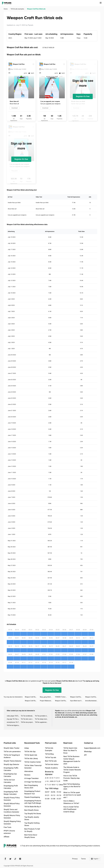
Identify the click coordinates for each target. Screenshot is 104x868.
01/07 (58, 799)
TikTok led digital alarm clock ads (14, 725)
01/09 (47, 799)
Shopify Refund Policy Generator (12, 805)
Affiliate (6, 837)
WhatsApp (88, 752)
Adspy (27, 748)
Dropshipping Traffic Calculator (11, 769)
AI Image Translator (31, 778)
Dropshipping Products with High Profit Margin (33, 802)
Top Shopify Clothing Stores (32, 824)
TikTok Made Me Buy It (33, 807)
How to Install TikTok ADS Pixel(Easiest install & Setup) (71, 809)
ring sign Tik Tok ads (13, 719)
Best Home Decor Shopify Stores (31, 836)
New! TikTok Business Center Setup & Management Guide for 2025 (72, 760)
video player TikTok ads (14, 716)
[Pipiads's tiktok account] (15, 859)
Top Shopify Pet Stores (33, 814)
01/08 (53, 799)
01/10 (58, 795)
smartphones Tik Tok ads (14, 722)
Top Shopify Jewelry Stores (32, 818)
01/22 (58, 792)
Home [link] (6, 9)
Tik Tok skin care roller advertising (28, 719)
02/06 (53, 792)
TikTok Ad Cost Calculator (9, 781)
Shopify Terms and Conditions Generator (11, 811)
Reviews (27, 775)
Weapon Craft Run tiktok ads (32, 697)
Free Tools (7, 827)
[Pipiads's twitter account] (10, 859)
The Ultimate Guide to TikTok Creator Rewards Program (72, 770)
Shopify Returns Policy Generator (12, 817)
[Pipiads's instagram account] (20, 859)
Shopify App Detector (11, 764)
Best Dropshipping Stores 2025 (31, 787)
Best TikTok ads (51, 761)
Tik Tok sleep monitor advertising (42, 719)
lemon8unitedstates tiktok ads (93, 701)
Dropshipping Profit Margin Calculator (11, 793)
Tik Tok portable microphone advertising (42, 716)
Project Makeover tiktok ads (47, 701)
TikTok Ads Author (52, 764)
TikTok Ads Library (31, 759)
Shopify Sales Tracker (12, 748)
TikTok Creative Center (33, 762)
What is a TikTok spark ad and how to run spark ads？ (72, 795)
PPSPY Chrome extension (9, 832)
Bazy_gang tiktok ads (47, 697)
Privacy (75, 859)
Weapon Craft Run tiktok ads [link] (36, 9)
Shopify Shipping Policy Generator (12, 823)
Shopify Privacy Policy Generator (12, 799)
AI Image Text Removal (33, 782)
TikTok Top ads (51, 757)
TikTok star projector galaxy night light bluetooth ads (28, 722)
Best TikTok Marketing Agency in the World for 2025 (72, 787)
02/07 (47, 792)
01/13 (53, 795)
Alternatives (29, 771)
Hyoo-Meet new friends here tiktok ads (78, 701)
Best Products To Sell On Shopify (32, 830)
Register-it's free (83, 96)
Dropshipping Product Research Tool (32, 792)
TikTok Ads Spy (30, 752)
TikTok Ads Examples (49, 749)
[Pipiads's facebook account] (5, 859)
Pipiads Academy (51, 768)
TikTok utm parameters (12, 752)
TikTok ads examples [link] (18, 9)
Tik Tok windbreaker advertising (28, 716)
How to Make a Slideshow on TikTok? (71, 802)
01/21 (47, 795)
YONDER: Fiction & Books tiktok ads (63, 697)
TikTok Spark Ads (31, 755)
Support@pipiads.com (92, 748)
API (85, 755)
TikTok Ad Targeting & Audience (12, 756)
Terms (83, 859)
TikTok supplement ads (42, 722)
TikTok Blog (49, 754)
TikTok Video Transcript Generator (33, 767)
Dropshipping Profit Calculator (11, 787)
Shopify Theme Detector (12, 761)
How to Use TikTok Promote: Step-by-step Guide (71, 778)
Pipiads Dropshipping (32, 797)
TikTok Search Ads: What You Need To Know (70, 751)
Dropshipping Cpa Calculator (10, 775)
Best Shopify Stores (31, 810)
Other (59, 785)
